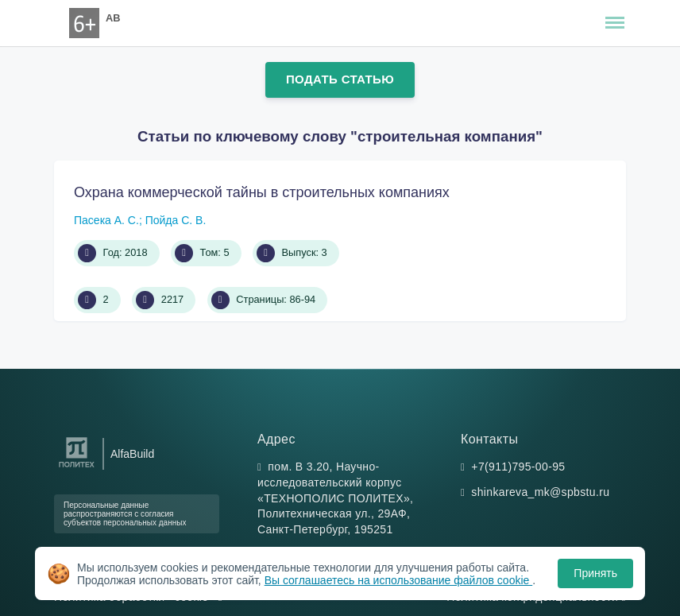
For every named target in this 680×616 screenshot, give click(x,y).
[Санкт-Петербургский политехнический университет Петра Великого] (77, 468)
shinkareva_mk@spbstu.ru (540, 492)
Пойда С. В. (176, 220)
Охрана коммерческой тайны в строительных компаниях (262, 192)
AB (113, 18)
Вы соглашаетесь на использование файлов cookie (399, 580)
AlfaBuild (132, 454)
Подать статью (340, 79)
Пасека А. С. (106, 220)
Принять (595, 573)
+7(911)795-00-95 (518, 467)
